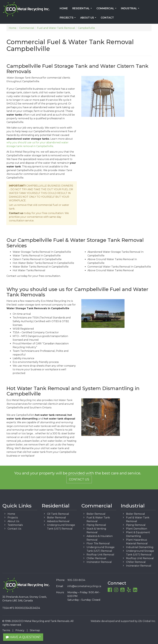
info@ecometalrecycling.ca (84, 586)
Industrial (131, 9)
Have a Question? (23, 637)
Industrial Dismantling (140, 547)
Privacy (20, 630)
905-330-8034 (76, 580)
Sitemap (35, 630)
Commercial (107, 9)
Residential (83, 9)
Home (64, 8)
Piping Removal (96, 525)
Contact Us (79, 479)
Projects (68, 19)
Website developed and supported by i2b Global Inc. (123, 621)
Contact (107, 18)
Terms (6, 630)
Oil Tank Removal (58, 514)
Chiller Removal (96, 558)
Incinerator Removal (99, 562)
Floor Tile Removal (98, 543)
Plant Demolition (137, 529)
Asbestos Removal (58, 521)
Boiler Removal (56, 518)
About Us (89, 19)
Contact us (16, 213)
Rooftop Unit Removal (100, 555)
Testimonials (15, 525)
